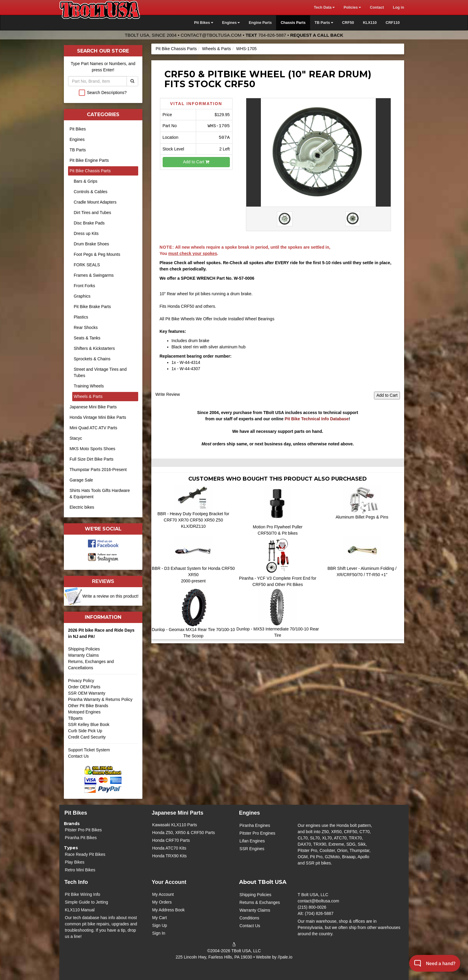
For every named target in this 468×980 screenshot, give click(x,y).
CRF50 (348, 23)
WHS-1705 (246, 49)
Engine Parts (260, 23)
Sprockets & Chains (92, 359)
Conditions (249, 918)
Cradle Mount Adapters (95, 202)
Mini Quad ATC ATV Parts (93, 428)
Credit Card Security (103, 739)
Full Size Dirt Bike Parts (91, 459)
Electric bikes (82, 507)
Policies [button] (352, 7)
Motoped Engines (84, 712)
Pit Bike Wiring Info (82, 894)
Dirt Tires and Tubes (92, 213)
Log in (398, 7)
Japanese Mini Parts (177, 813)
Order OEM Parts (84, 687)
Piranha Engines (255, 825)
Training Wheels (89, 386)
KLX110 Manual (80, 910)
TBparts (75, 718)
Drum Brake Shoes (91, 244)
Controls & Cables (91, 192)
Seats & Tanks (87, 338)
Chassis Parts (293, 23)
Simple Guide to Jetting (86, 902)
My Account (163, 894)
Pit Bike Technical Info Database (317, 419)
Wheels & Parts (216, 49)
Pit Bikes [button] (204, 23)
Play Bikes (74, 862)
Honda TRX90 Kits (170, 856)
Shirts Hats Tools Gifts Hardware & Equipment (100, 494)
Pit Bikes (78, 129)
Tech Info (76, 882)
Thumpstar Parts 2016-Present (98, 470)
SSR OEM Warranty (87, 693)
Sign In (159, 933)
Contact (377, 7)
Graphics (82, 296)
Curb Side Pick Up (85, 731)
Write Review (168, 394)
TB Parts (78, 150)
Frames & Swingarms (94, 275)
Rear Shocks (86, 327)
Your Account (169, 882)
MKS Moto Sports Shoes (92, 449)
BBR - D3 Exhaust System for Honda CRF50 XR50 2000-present (193, 575)
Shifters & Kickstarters (94, 348)
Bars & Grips (86, 181)
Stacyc (76, 438)
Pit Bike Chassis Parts (176, 49)
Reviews (103, 581)
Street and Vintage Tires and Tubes (100, 372)
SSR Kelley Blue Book (89, 724)
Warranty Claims (83, 655)
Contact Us (78, 756)
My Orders (162, 902)
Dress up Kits (86, 233)
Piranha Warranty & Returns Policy (100, 699)
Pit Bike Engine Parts (89, 160)
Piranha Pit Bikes (81, 838)
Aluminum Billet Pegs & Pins (362, 517)
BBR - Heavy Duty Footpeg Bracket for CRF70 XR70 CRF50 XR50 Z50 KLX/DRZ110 (193, 520)
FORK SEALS (87, 265)
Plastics (81, 317)
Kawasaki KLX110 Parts (175, 825)
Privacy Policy (81, 681)
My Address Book (168, 910)
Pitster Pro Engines (257, 833)
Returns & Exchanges (260, 902)
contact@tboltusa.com (211, 35)
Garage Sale (81, 480)
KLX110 (370, 23)
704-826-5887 (272, 35)
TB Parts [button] (324, 23)
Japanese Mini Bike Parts (93, 407)
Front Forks (84, 286)
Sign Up (160, 925)
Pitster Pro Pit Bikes (83, 830)
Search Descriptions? (107, 93)
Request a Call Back (317, 35)
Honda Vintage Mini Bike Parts (98, 417)
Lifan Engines (252, 841)
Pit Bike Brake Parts (92, 307)
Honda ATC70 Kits (169, 848)
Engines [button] (231, 23)
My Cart (160, 918)
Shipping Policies (84, 649)
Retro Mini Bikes (80, 870)
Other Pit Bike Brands (88, 706)
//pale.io (285, 957)
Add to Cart (196, 162)
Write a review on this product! (110, 596)
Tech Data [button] (324, 7)
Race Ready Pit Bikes (85, 854)
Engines (77, 139)
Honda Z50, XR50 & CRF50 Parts (184, 833)
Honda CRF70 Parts (171, 840)
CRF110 (393, 23)
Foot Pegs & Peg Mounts (97, 254)
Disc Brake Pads (89, 223)
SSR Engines (252, 849)
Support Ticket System (89, 750)
